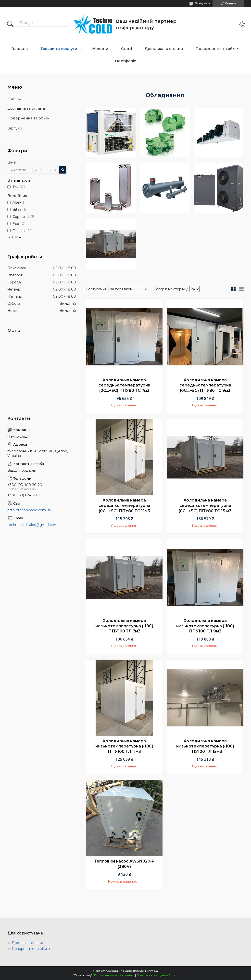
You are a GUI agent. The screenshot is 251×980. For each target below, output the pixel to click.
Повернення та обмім (218, 49)
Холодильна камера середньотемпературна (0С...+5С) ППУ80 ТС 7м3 (124, 385)
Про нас (15, 99)
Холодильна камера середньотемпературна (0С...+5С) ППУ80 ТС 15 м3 (205, 505)
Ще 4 (17, 237)
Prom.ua (151, 971)
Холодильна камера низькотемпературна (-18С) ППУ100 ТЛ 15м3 (205, 746)
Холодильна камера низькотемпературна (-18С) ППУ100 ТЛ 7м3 (124, 626)
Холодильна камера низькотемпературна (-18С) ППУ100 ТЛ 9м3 (205, 626)
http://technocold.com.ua (29, 510)
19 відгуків (203, 3)
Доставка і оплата (27, 943)
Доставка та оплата (164, 49)
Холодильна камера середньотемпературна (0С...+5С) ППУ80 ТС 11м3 (124, 505)
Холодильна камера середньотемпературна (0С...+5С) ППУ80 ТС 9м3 (205, 385)
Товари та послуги (59, 49)
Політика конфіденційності (157, 975)
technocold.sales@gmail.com (32, 525)
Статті (126, 49)
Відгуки (15, 128)
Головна (19, 49)
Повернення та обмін (28, 118)
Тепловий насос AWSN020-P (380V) (124, 864)
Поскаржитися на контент (114, 975)
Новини (100, 49)
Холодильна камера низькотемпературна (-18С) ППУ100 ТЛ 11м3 (124, 746)
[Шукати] (10, 24)
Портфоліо (126, 61)
